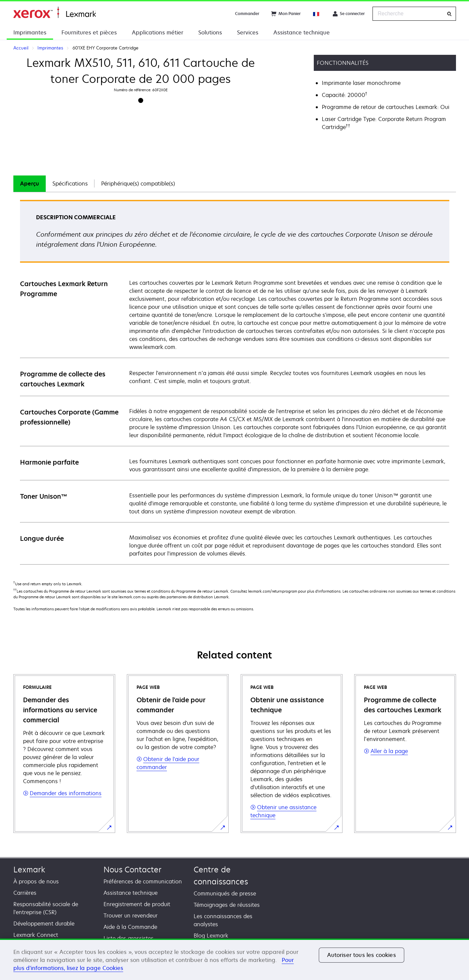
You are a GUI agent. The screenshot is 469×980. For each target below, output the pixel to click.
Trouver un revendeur (131, 915)
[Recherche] (449, 14)
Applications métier (158, 32)
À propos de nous (36, 881)
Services (248, 32)
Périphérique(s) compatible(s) (138, 183)
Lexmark (29, 870)
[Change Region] (316, 14)
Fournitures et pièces (89, 32)
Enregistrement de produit (137, 904)
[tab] (30, 184)
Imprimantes (30, 32)
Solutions (210, 32)
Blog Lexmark (211, 936)
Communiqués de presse (225, 893)
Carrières (25, 893)
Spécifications (70, 183)
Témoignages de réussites (227, 905)
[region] (234, 959)
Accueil (55, 13)
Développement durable (44, 924)
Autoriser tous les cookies (362, 955)
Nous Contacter (133, 870)
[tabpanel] (235, 382)
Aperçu (30, 183)
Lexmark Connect (36, 935)
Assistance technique (302, 32)
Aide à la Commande (130, 927)
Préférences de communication (143, 881)
